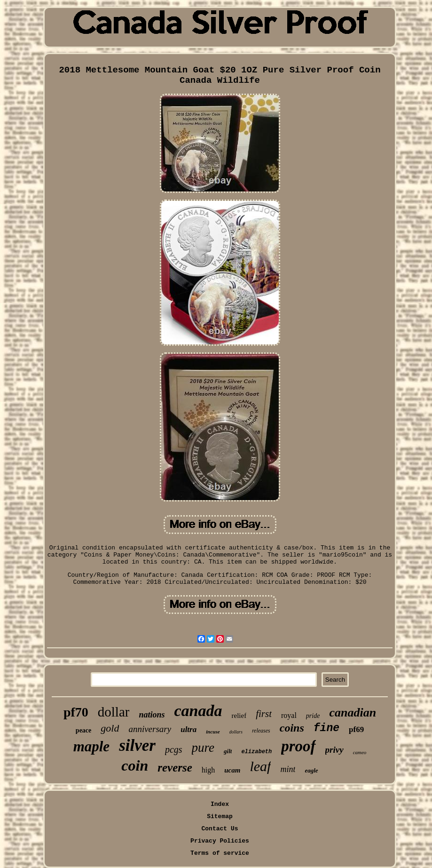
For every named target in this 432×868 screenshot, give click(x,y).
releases (261, 731)
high (208, 770)
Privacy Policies (220, 841)
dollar (114, 712)
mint (288, 769)
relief (239, 716)
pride (313, 716)
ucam (232, 770)
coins (292, 728)
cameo (360, 752)
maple (92, 746)
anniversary (150, 729)
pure (203, 748)
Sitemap (220, 816)
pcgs (174, 749)
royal (289, 715)
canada (198, 711)
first (264, 714)
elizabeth (256, 752)
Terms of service (220, 853)
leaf (260, 766)
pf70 (76, 712)
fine (326, 728)
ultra (189, 729)
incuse (213, 732)
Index (220, 804)
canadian (353, 713)
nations (152, 715)
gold (110, 728)
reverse (175, 768)
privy (334, 750)
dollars (236, 732)
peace (83, 730)
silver (137, 745)
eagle (311, 770)
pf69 (356, 729)
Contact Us (220, 829)
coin (135, 765)
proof (298, 746)
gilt (228, 751)
